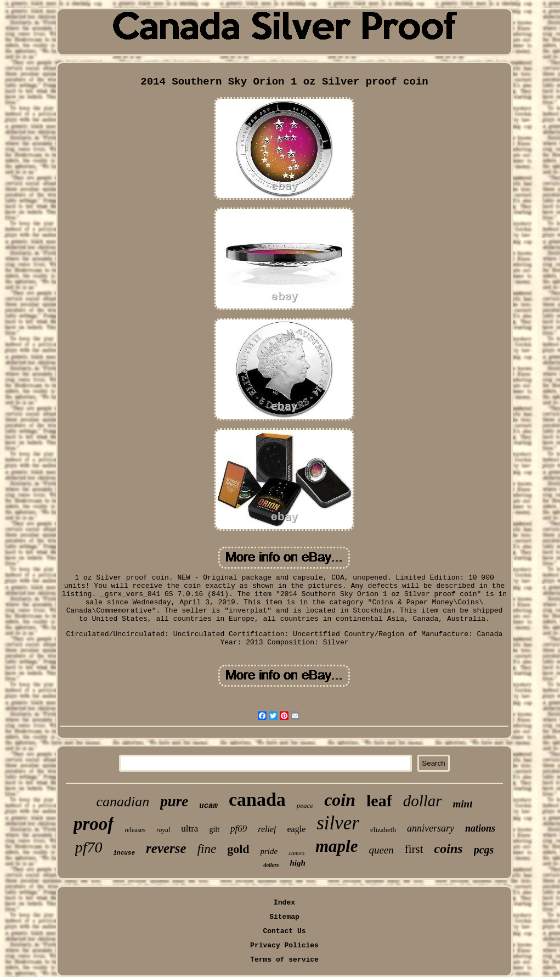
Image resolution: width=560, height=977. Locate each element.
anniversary (431, 828)
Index (284, 903)
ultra (190, 829)
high (297, 863)
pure (174, 801)
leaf (379, 801)
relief (267, 829)
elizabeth (383, 830)
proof (94, 824)
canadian (123, 802)
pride (269, 851)
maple (337, 846)
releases (135, 830)
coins (449, 849)
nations (480, 828)
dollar (423, 801)
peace (305, 805)
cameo (296, 853)
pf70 (89, 847)
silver (338, 823)
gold (238, 849)
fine (207, 849)
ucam (208, 806)
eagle (296, 829)
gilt (214, 830)
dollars (271, 865)
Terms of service (284, 960)
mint (463, 804)
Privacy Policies (284, 945)
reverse (166, 848)
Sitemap (284, 917)
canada (257, 799)
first (414, 849)
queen (381, 850)
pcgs (484, 850)
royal (163, 830)
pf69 (239, 829)
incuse (124, 853)
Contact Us (284, 931)
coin (340, 800)
